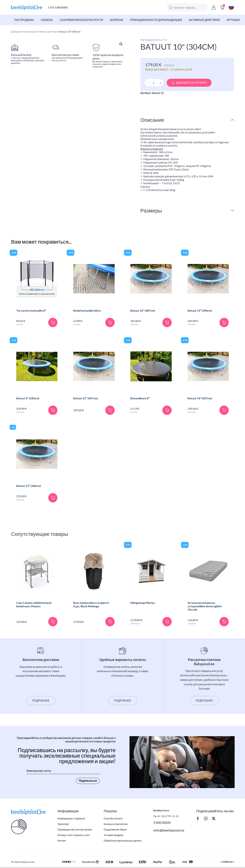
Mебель (47, 20)
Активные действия (204, 20)
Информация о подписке (71, 819)
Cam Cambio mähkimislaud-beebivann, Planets (34, 605)
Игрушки (233, 20)
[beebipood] (27, 7)
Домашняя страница (22, 32)
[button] (121, 44)
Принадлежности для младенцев (156, 20)
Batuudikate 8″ (140, 398)
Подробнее (41, 701)
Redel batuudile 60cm (87, 310)
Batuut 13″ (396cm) (200, 310)
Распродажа (24, 20)
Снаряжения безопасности (81, 20)
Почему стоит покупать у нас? (74, 835)
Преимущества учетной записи (75, 830)
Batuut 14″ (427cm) (200, 398)
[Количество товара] (154, 83)
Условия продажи (114, 835)
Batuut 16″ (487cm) (143, 310)
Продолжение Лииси (115, 830)
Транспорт (63, 824)
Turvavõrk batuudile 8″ (31, 310)
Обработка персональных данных (123, 841)
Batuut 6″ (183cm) (28, 398)
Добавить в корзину (191, 83)
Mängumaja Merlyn (143, 603)
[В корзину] (53, 322)
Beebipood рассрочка (116, 824)
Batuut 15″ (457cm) (86, 398)
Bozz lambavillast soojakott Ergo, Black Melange (91, 605)
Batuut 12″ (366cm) (29, 486)
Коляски (117, 20)
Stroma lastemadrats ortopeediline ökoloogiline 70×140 (205, 606)
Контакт (62, 841)
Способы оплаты (113, 819)
